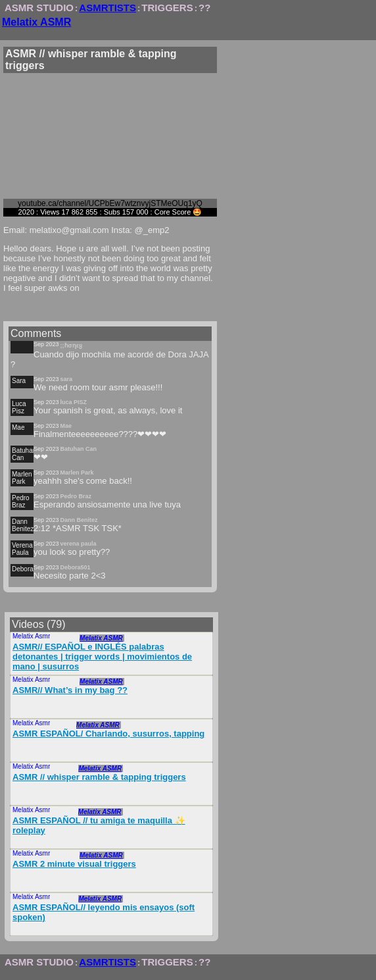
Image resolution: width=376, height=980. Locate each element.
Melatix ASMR (36, 22)
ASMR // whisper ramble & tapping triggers (99, 777)
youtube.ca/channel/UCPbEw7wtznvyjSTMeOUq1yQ (110, 203)
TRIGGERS (167, 8)
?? (204, 8)
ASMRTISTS (107, 8)
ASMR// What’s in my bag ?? (70, 690)
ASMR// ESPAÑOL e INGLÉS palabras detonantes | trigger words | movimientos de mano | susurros (102, 657)
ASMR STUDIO (39, 8)
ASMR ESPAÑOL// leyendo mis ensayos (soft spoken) (104, 912)
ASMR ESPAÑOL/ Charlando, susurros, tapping (108, 734)
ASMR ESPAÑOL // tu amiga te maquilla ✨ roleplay (99, 825)
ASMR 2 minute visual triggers (74, 864)
